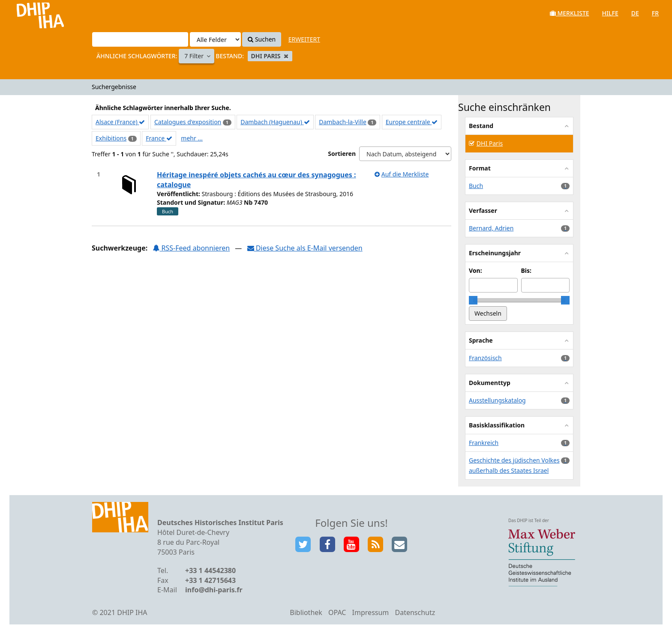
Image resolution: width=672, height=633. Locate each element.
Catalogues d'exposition (188, 122)
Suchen (262, 39)
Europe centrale (412, 122)
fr (655, 13)
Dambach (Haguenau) (275, 122)
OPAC (337, 612)
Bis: (526, 270)
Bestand (481, 126)
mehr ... (192, 138)
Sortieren (342, 154)
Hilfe (610, 13)
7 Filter (195, 56)
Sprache (481, 340)
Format (480, 168)
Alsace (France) (120, 122)
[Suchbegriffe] (140, 39)
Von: (475, 270)
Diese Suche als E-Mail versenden (305, 248)
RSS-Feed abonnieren (191, 248)
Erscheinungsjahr (495, 253)
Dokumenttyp (490, 383)
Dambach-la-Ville (343, 122)
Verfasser (483, 211)
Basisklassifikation (497, 425)
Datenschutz (415, 612)
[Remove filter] (286, 56)
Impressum (371, 612)
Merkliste (570, 13)
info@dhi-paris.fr (214, 590)
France (159, 138)
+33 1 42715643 (210, 580)
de (635, 13)
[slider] (473, 300)
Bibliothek (306, 612)
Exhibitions (111, 138)
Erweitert (304, 39)
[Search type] (215, 39)
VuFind (29, 13)
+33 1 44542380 (210, 570)
